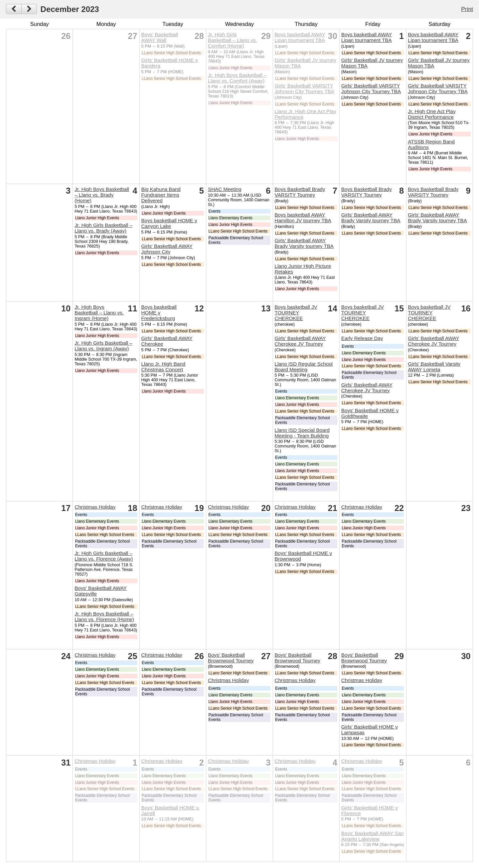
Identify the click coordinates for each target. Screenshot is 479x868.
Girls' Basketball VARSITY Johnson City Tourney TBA (304, 88)
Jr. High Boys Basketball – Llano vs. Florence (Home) (104, 616)
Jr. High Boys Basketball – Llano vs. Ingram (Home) (99, 313)
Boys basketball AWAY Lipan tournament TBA (300, 37)
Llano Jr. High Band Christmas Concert (163, 367)
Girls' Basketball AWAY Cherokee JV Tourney (300, 341)
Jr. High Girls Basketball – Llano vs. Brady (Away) (103, 228)
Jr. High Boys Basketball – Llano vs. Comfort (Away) (237, 78)
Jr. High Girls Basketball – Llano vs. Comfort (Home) (233, 40)
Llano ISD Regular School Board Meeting (304, 367)
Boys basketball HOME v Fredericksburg (159, 313)
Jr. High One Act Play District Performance (432, 114)
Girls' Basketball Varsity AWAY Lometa (434, 367)
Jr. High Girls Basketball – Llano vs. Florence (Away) (104, 556)
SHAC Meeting (225, 189)
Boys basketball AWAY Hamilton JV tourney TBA (303, 218)
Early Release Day (362, 338)
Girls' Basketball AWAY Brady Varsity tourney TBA (304, 243)
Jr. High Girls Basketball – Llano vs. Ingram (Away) (103, 346)
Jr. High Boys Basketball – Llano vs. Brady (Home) (102, 195)
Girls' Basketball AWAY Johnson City (167, 249)
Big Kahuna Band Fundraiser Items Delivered (161, 195)
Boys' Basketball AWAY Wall (160, 37)
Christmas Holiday (95, 507)
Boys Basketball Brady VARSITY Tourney (300, 192)
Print (467, 9)
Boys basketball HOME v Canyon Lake (169, 223)
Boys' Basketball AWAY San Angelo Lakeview (373, 836)
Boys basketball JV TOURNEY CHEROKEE (296, 313)
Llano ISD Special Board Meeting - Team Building (302, 433)
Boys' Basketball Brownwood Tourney (231, 658)
